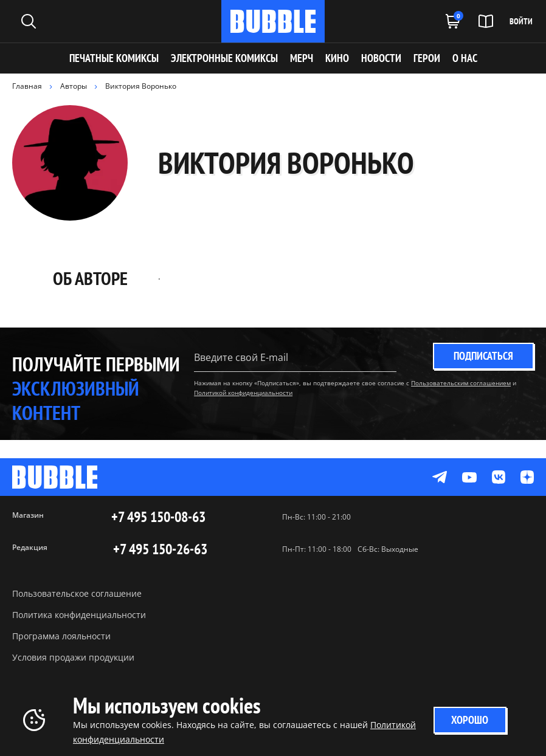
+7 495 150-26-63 (160, 549)
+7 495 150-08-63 (158, 517)
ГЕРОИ (427, 58)
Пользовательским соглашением (461, 383)
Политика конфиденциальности (79, 615)
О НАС (465, 58)
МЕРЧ (302, 58)
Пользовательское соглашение (77, 593)
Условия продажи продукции (73, 657)
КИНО (337, 58)
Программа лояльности (61, 636)
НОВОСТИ (381, 58)
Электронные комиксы (224, 58)
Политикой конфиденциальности (243, 393)
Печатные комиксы (114, 58)
